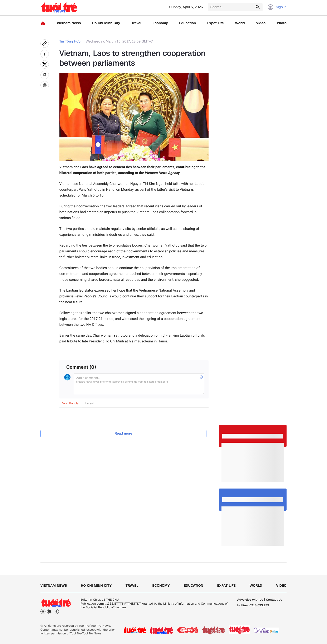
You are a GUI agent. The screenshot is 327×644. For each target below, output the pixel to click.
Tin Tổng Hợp (70, 42)
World (240, 23)
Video (261, 23)
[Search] (235, 7)
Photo (282, 23)
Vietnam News (69, 23)
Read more (124, 433)
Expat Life (216, 23)
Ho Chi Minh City (106, 23)
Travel (136, 23)
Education (187, 23)
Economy (160, 23)
